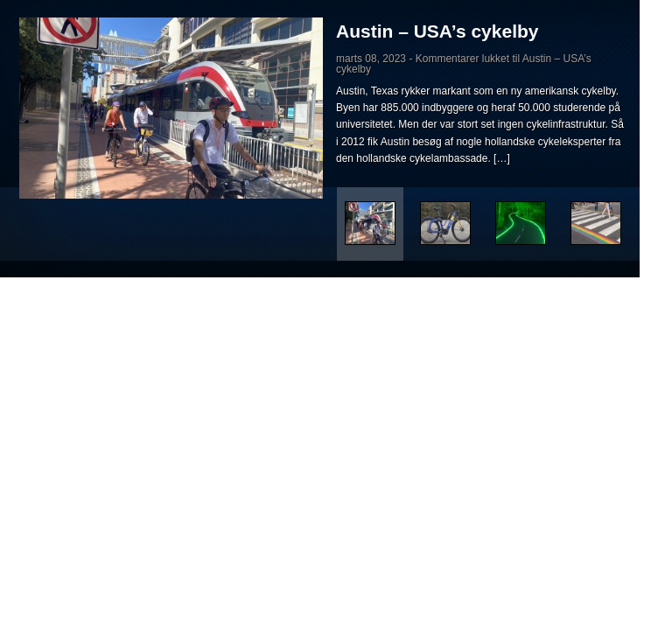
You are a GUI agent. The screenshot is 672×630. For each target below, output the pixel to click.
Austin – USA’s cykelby (437, 31)
